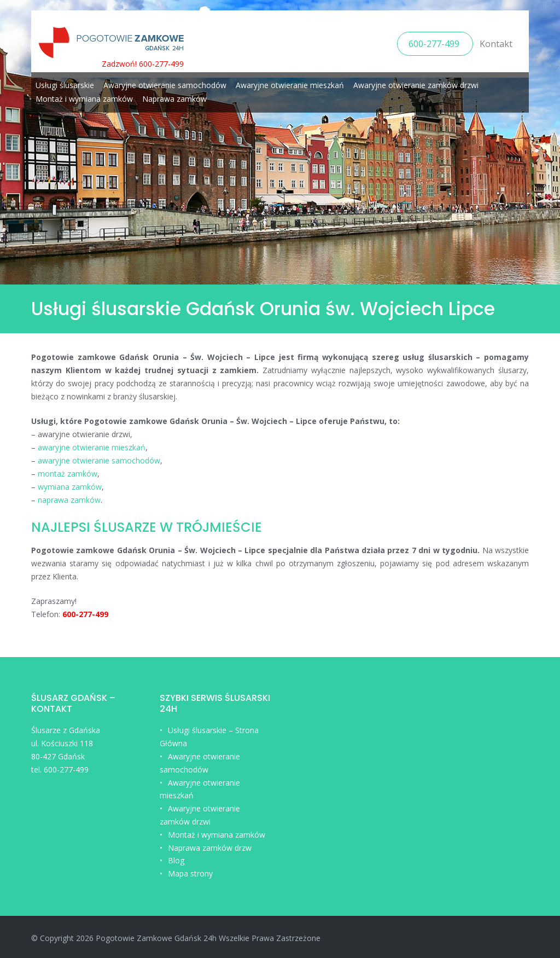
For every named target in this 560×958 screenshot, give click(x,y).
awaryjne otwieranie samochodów (99, 460)
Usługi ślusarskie (65, 85)
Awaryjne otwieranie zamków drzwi (416, 85)
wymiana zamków (70, 487)
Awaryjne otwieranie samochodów (165, 85)
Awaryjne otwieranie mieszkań (290, 85)
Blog (176, 860)
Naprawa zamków (174, 99)
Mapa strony (190, 873)
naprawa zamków (69, 500)
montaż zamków (68, 474)
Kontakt (496, 44)
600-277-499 (435, 44)
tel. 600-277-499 (60, 770)
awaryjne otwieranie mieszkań (92, 447)
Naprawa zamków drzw (210, 848)
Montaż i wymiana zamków (84, 99)
